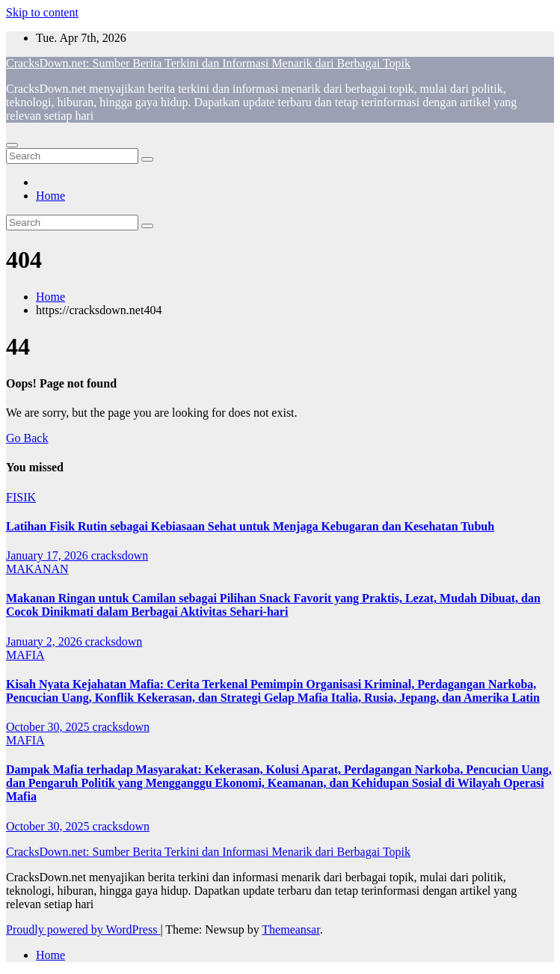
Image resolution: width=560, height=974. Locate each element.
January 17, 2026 (49, 555)
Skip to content (42, 12)
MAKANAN (37, 569)
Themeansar (290, 929)
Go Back (27, 438)
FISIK (21, 497)
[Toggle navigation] (12, 145)
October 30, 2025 (49, 727)
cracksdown (120, 555)
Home (50, 196)
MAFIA (25, 655)
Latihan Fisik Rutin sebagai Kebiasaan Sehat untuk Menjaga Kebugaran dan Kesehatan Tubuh (250, 526)
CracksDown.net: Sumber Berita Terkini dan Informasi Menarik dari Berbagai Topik (208, 63)
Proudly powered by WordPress (83, 929)
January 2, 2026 (46, 641)
